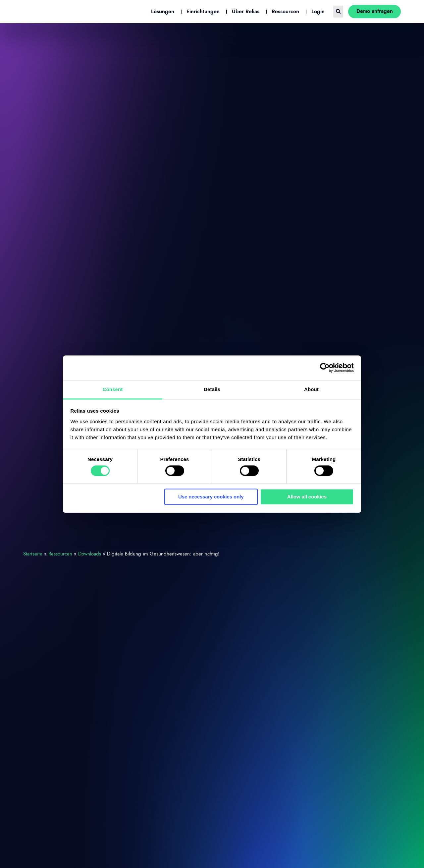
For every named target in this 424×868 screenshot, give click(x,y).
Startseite (33, 554)
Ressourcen (60, 554)
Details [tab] (212, 389)
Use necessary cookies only (211, 497)
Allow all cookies (307, 497)
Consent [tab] (113, 389)
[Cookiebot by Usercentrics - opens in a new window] (325, 368)
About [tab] (311, 389)
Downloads (90, 554)
